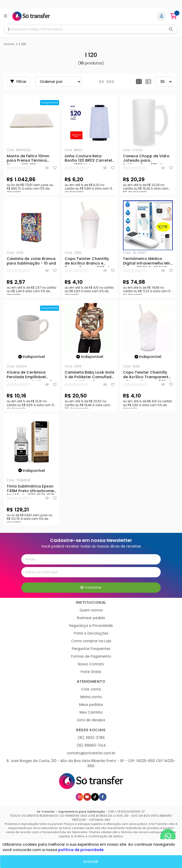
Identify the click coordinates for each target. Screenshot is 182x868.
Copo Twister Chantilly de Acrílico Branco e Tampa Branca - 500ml (87, 262)
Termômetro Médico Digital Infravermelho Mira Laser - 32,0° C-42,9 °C (148, 262)
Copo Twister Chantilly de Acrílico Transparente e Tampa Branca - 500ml (147, 375)
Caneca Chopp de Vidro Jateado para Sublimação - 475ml (146, 159)
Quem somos (91, 610)
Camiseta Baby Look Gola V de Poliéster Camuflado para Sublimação (89, 375)
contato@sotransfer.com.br (91, 753)
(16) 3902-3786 (91, 738)
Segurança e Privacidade (91, 626)
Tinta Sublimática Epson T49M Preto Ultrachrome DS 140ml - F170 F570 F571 (31, 489)
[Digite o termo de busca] (84, 29)
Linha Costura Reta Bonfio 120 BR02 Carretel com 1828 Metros (88, 159)
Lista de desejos (91, 720)
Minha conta (91, 697)
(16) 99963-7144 (91, 745)
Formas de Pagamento (91, 656)
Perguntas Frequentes (91, 649)
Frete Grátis (91, 672)
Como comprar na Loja (91, 641)
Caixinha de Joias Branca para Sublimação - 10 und (31, 261)
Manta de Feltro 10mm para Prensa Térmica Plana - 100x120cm (28, 159)
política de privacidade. (81, 850)
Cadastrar (91, 587)
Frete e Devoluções (91, 633)
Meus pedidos (91, 705)
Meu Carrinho (91, 712)
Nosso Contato (91, 664)
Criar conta (91, 689)
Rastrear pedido (91, 618)
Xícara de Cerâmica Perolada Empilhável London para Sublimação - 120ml (31, 375)
